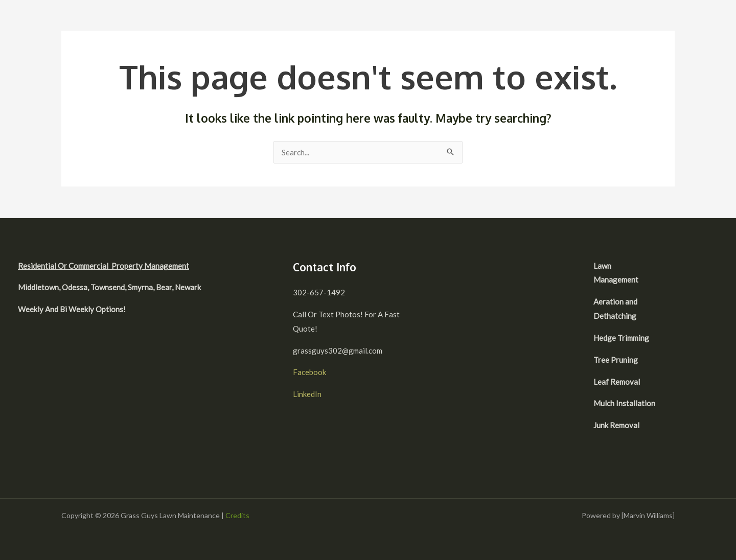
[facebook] (683, 267)
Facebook (309, 372)
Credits (237, 515)
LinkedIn (307, 394)
